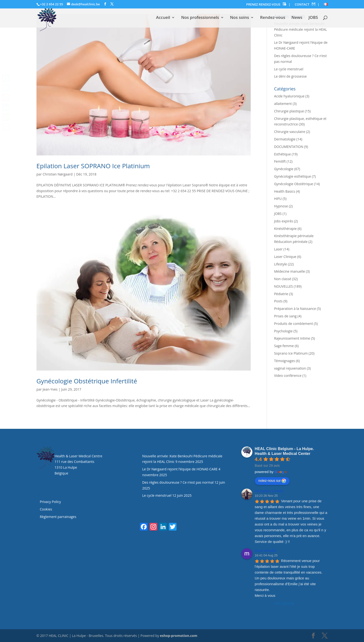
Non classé (283, 279)
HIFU (278, 199)
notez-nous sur (272, 481)
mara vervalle (266, 551)
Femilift (280, 161)
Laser (278, 249)
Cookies (46, 509)
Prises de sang (285, 316)
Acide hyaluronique (289, 96)
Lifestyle (281, 264)
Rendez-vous (273, 18)
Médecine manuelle (290, 271)
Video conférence (288, 376)
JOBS (313, 18)
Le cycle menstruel (289, 69)
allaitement (283, 104)
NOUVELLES (284, 286)
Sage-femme (284, 346)
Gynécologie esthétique (293, 176)
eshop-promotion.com (179, 636)
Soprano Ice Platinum (291, 353)
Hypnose (281, 206)
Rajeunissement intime (292, 338)
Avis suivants (284, 603)
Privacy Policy (50, 502)
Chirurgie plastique (289, 111)
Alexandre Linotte (269, 491)
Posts (278, 301)
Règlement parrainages (58, 517)
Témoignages (285, 361)
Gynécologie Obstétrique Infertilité (87, 381)
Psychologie (283, 331)
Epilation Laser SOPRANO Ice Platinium (93, 166)
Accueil (163, 18)
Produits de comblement (294, 324)
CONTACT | (307, 4)
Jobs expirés (284, 221)
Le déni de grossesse (290, 76)
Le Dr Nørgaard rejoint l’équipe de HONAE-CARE (180, 469)
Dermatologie (285, 139)
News (297, 18)
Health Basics (285, 191)
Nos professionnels (200, 18)
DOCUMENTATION (289, 147)
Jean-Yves (50, 389)
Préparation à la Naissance (295, 309)
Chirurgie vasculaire (290, 132)
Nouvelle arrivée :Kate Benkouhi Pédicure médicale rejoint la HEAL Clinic (301, 29)
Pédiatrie (281, 294)
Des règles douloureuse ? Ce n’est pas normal (178, 482)
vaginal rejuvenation (290, 368)
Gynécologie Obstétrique (294, 184)
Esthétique (282, 154)
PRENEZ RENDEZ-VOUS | (268, 4)
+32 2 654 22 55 (52, 4)
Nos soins (239, 18)
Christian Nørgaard (57, 174)
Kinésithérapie (285, 229)
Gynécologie (284, 169)
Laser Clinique (285, 257)
